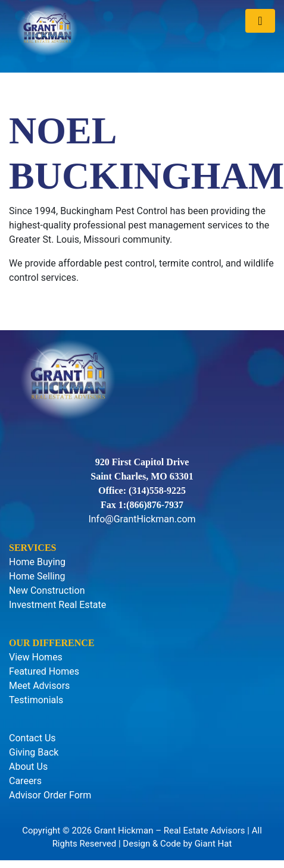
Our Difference (52, 643)
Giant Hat (213, 844)
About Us (28, 767)
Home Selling (37, 576)
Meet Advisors (39, 686)
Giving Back (34, 752)
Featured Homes (44, 671)
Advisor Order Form (50, 795)
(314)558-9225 (157, 491)
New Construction (47, 590)
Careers (25, 781)
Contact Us (32, 738)
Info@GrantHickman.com (142, 519)
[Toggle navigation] (260, 21)
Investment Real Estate (57, 605)
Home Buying (37, 562)
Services (32, 548)
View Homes (36, 657)
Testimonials (36, 700)
